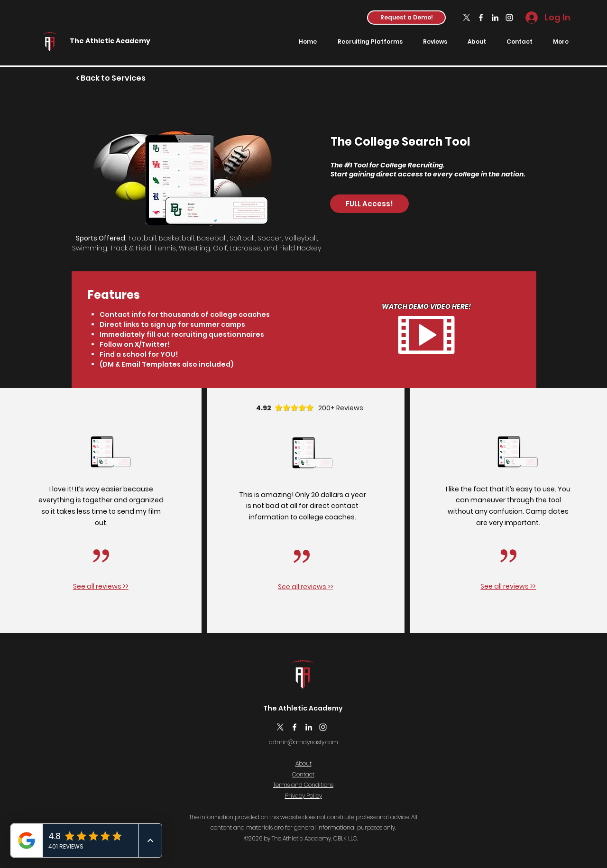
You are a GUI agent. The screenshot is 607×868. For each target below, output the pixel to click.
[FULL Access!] (369, 204)
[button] (406, 18)
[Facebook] (481, 18)
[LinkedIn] (495, 18)
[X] (467, 18)
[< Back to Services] (111, 78)
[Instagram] (509, 18)
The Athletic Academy (110, 41)
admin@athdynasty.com (303, 742)
